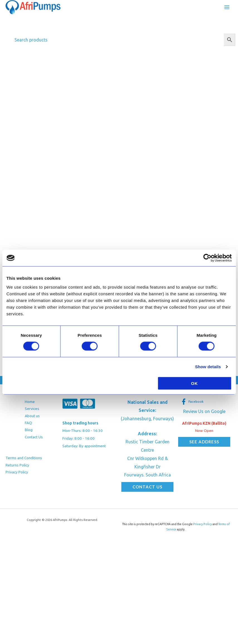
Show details (208, 367)
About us (32, 416)
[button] (147, 487)
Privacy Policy (17, 472)
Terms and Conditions (24, 458)
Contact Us (34, 437)
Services (32, 409)
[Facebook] (192, 402)
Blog (29, 430)
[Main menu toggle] (227, 7)
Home (30, 402)
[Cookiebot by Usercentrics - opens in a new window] (207, 258)
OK (194, 383)
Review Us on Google (204, 411)
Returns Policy (17, 465)
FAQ (28, 423)
